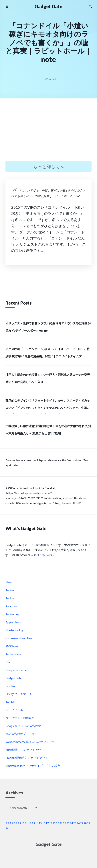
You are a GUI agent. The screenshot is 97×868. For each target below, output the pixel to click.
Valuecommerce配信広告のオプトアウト (32, 742)
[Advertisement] (48, 133)
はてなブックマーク (19, 694)
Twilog (10, 598)
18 (51, 823)
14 (37, 823)
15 (40, 823)
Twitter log (12, 614)
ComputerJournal (16, 670)
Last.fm (10, 686)
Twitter (10, 590)
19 (54, 823)
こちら (44, 555)
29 (89, 823)
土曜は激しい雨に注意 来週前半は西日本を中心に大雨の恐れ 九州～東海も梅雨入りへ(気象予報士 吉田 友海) (48, 430)
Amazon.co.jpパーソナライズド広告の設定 (33, 766)
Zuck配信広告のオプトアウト (25, 750)
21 (61, 823)
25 (75, 823)
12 (30, 823)
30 (7, 828)
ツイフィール (14, 710)
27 (82, 823)
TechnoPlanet (14, 654)
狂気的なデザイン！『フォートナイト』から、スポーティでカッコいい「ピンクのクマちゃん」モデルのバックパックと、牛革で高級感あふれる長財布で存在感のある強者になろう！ (48, 406)
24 (71, 823)
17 (47, 823)
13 (33, 823)
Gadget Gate (48, 6)
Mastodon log (14, 630)
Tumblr (10, 702)
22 (64, 823)
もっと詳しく (49, 166)
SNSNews (12, 646)
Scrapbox (11, 606)
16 (44, 823)
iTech (9, 662)
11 (26, 823)
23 (68, 823)
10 (23, 823)
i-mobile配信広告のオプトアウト (27, 758)
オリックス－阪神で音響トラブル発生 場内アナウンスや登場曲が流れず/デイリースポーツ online (48, 327)
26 (78, 823)
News (9, 582)
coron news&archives (19, 638)
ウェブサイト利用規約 (20, 718)
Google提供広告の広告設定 (23, 726)
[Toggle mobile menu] (7, 6)
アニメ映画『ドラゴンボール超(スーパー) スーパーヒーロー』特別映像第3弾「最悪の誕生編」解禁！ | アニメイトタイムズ (47, 353)
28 (85, 823)
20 (58, 823)
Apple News (13, 622)
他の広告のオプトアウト (21, 734)
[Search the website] (90, 6)
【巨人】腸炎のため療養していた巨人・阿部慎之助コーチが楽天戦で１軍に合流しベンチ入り (48, 378)
